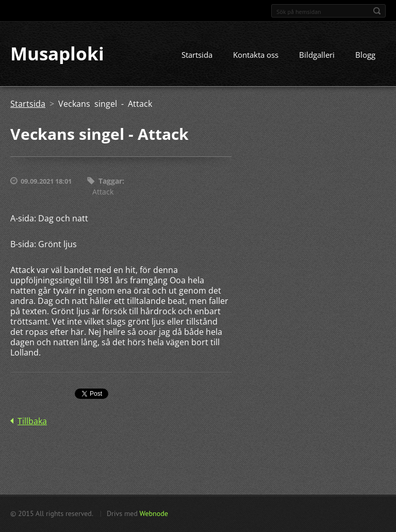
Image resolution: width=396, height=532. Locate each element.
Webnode (153, 513)
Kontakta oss (256, 55)
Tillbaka (32, 421)
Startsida (197, 55)
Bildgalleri (317, 55)
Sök (377, 11)
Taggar (110, 181)
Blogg (365, 55)
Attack (103, 192)
